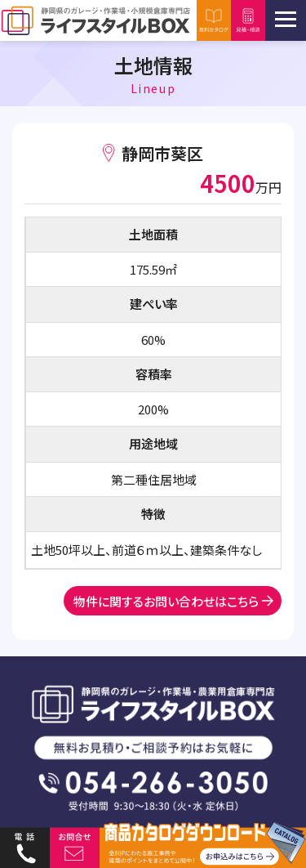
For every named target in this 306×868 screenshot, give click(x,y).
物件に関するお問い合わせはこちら (166, 601)
